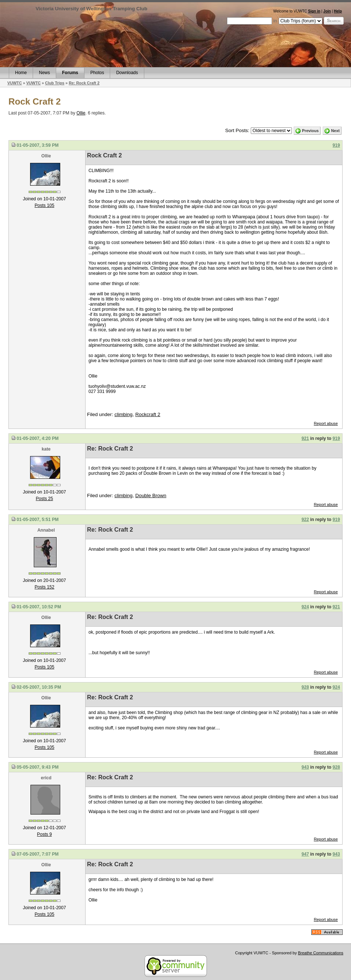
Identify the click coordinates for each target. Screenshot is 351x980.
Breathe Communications (321, 953)
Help (338, 11)
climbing (124, 414)
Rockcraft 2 (148, 414)
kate (46, 449)
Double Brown (151, 496)
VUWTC (15, 83)
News (44, 73)
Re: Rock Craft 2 (84, 83)
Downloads (127, 73)
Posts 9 (44, 834)
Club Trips (55, 83)
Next (335, 131)
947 (305, 854)
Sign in (314, 11)
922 (305, 520)
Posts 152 (44, 587)
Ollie (81, 113)
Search (334, 21)
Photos (97, 73)
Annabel (46, 530)
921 (305, 438)
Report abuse (326, 423)
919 (336, 145)
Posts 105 (44, 205)
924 (305, 607)
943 (305, 767)
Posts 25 (45, 499)
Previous (310, 131)
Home (21, 73)
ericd (46, 778)
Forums (70, 73)
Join (327, 11)
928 (305, 687)
